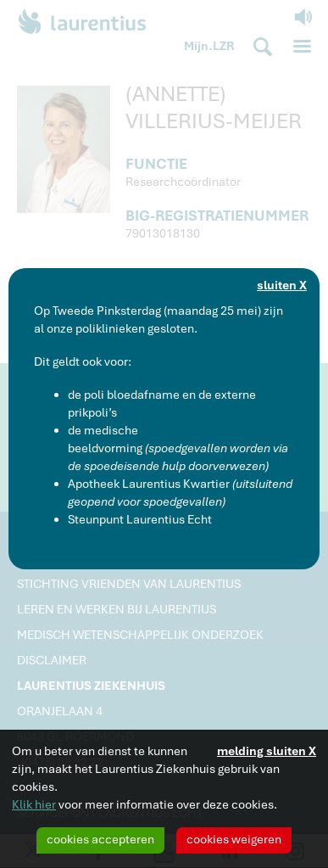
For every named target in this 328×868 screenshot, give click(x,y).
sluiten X (282, 285)
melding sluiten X (267, 751)
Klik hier (34, 804)
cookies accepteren (100, 839)
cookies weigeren (234, 839)
